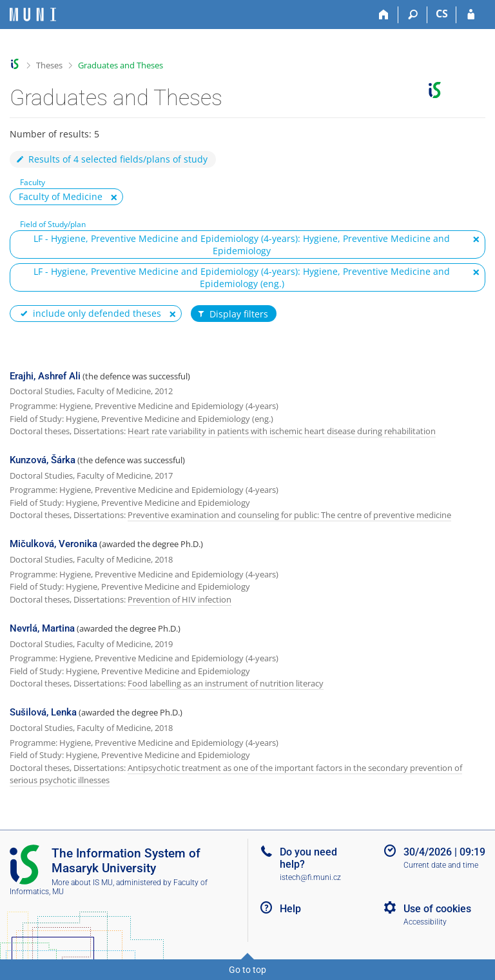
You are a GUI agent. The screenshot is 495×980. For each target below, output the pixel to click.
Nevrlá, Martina (42, 628)
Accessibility (425, 922)
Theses (49, 65)
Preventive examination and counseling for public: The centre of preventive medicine (289, 515)
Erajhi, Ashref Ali (45, 376)
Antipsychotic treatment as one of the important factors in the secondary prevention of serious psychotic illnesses (236, 774)
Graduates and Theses (121, 65)
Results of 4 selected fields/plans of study (111, 159)
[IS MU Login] (471, 15)
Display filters (232, 314)
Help (290, 909)
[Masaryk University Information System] (33, 15)
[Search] (413, 15)
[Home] (384, 15)
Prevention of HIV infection (180, 599)
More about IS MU (82, 883)
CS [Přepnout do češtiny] (442, 14)
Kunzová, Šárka (43, 460)
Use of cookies (437, 909)
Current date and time (441, 865)
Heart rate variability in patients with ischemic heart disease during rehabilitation (282, 431)
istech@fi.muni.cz (310, 877)
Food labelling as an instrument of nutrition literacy (226, 683)
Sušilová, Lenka (43, 712)
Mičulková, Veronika (53, 544)
